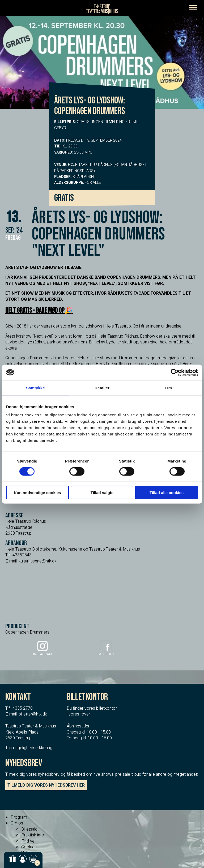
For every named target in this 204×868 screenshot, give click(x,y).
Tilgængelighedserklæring (29, 748)
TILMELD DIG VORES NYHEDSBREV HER (46, 785)
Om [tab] (169, 388)
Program (19, 817)
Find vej (28, 841)
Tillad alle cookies (167, 493)
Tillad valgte (102, 493)
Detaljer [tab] (102, 388)
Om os (17, 823)
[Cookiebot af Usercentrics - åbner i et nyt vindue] (175, 372)
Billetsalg (29, 829)
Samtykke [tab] (35, 388)
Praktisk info (33, 835)
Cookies (29, 847)
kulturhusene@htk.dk (38, 561)
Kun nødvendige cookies (37, 493)
